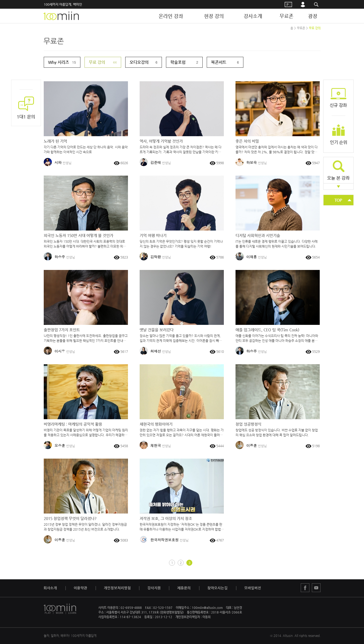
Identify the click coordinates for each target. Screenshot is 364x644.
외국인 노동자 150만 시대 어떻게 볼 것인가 (79, 235)
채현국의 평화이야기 (156, 424)
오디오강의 (139, 62)
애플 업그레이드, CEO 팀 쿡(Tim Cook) (267, 330)
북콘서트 (219, 62)
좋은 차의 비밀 (247, 141)
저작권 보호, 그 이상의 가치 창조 (166, 518)
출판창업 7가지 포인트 (62, 330)
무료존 (286, 16)
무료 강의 (315, 28)
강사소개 (253, 16)
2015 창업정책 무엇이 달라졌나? (70, 518)
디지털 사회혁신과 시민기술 (258, 235)
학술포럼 (178, 62)
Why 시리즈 (59, 62)
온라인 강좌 (171, 16)
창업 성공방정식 (248, 424)
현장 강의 (214, 16)
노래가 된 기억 (55, 141)
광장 (313, 16)
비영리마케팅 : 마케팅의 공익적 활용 (73, 424)
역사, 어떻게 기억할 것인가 (161, 141)
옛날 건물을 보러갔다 (157, 330)
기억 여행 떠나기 (153, 235)
